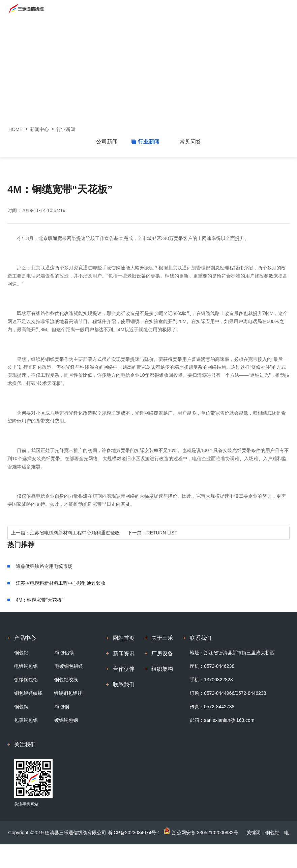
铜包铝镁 (64, 653)
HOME (16, 129)
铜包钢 (21, 707)
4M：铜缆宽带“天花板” (40, 600)
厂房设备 (162, 653)
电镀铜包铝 (26, 666)
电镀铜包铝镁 (69, 666)
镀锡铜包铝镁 (68, 693)
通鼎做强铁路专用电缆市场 (44, 566)
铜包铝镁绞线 (28, 693)
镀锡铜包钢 (66, 720)
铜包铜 (62, 707)
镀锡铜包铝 (26, 680)
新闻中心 (39, 129)
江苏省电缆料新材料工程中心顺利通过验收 (75, 533)
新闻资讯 (124, 653)
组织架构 (162, 669)
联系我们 (124, 685)
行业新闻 (66, 129)
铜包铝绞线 (66, 680)
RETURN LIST (162, 533)
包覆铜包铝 (27, 720)
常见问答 (190, 142)
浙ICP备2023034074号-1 (134, 833)
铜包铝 (21, 653)
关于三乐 (162, 638)
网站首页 (124, 638)
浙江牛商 (207, 856)
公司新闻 (107, 142)
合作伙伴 (124, 669)
